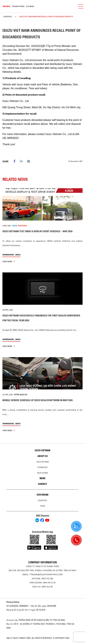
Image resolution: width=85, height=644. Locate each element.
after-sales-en (21, 395)
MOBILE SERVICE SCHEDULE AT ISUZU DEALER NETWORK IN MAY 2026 (38, 400)
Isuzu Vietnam (42, 450)
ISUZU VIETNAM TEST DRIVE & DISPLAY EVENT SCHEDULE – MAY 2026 (37, 231)
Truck (43, 506)
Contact (42, 484)
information (8, 255)
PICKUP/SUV (22, 226)
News (18, 255)
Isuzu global (43, 473)
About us (43, 456)
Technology (42, 467)
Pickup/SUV (42, 500)
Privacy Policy (13, 602)
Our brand (43, 495)
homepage (8, 17)
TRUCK (15, 226)
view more (9, 261)
